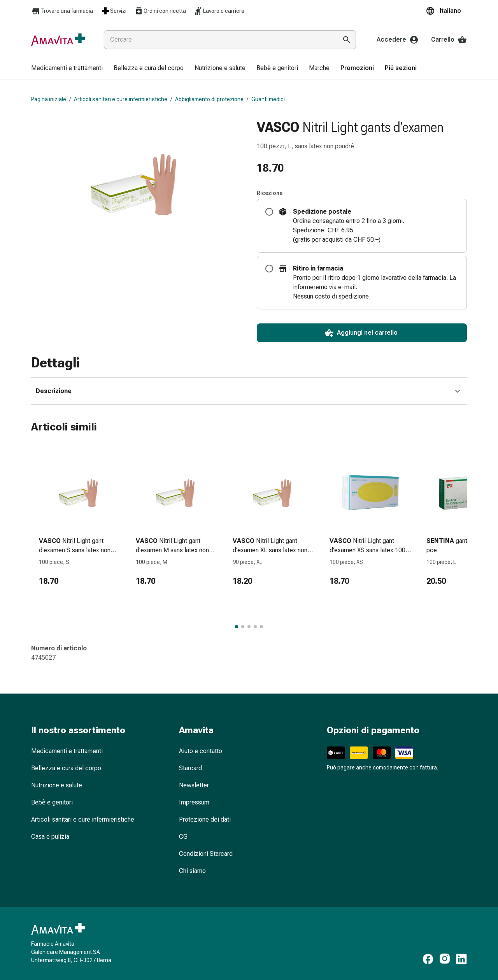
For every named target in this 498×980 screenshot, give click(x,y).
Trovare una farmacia (62, 11)
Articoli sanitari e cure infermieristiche (121, 99)
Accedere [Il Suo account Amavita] (398, 40)
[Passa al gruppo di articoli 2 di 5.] (243, 627)
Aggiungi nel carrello (361, 333)
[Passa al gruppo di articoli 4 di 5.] (255, 627)
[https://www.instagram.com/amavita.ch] (445, 959)
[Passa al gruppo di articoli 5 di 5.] (261, 627)
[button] (446, 11)
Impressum (194, 802)
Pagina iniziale (49, 99)
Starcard (190, 768)
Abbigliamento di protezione (209, 99)
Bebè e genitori (52, 802)
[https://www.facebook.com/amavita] (428, 959)
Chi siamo (192, 871)
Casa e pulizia (50, 837)
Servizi (114, 11)
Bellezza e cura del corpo (66, 768)
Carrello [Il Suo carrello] (449, 40)
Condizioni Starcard (206, 854)
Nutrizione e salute (57, 785)
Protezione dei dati (205, 819)
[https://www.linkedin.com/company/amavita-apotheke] (461, 959)
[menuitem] (67, 68)
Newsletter (194, 785)
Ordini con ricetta (160, 11)
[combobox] (219, 40)
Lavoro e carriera (219, 11)
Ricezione (270, 193)
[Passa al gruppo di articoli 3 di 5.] (249, 627)
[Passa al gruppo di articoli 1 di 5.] (237, 627)
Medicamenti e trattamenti (67, 751)
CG (183, 837)
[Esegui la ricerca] (347, 40)
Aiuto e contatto (201, 751)
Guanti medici (268, 99)
